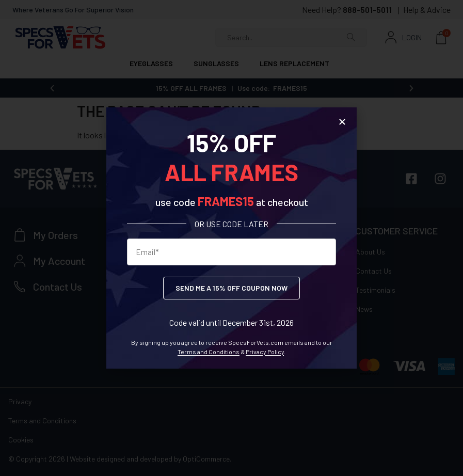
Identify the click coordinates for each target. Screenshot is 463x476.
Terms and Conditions (209, 352)
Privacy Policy (265, 352)
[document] (231, 238)
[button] (342, 122)
